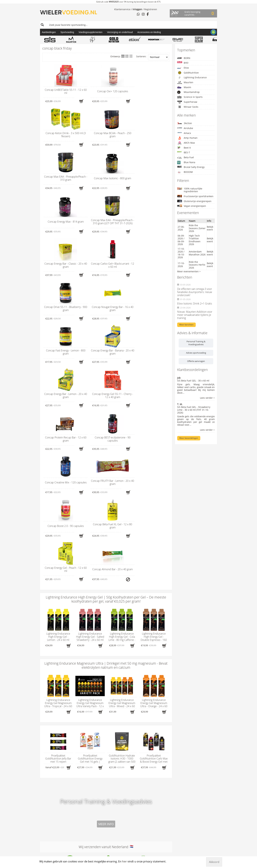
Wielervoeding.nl (161, 668)
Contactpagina (156, 689)
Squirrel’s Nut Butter (123, 810)
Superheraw (187, 102)
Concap (116, 721)
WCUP (115, 833)
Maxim (184, 87)
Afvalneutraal (155, 675)
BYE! (183, 63)
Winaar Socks (188, 107)
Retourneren (155, 698)
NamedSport (119, 764)
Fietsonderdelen (85, 698)
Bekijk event (210, 228)
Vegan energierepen (192, 206)
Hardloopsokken (85, 704)
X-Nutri (116, 839)
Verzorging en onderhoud (120, 32)
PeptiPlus (117, 787)
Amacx (184, 133)
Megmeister (119, 753)
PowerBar (117, 793)
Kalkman (117, 744)
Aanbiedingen (49, 32)
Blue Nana (186, 162)
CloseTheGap (119, 718)
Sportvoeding (67, 32)
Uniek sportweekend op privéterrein (161, 720)
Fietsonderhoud (85, 695)
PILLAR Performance (123, 790)
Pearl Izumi (118, 784)
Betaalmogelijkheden (160, 684)
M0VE (115, 758)
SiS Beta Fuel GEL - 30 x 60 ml (193, 381)
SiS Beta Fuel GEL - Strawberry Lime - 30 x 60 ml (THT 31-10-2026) (194, 410)
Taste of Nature (120, 819)
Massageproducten (86, 712)
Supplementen (84, 721)
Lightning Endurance (192, 77)
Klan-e (115, 735)
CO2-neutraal (155, 687)
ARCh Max (186, 143)
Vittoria (116, 827)
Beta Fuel (186, 157)
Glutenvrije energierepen (194, 201)
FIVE (114, 730)
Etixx (183, 68)
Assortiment (85, 668)
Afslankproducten (86, 675)
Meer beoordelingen (189, 438)
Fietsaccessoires (85, 689)
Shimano (117, 804)
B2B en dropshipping (160, 681)
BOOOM (185, 172)
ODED (115, 776)
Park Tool (117, 781)
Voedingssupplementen (90, 32)
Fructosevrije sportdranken (195, 196)
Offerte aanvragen (196, 361)
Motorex (116, 756)
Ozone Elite (118, 779)
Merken (118, 668)
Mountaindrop (188, 92)
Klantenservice (122, 9)
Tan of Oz (117, 816)
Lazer (115, 738)
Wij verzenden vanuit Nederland (106, 586)
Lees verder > (207, 398)
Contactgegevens (53, 668)
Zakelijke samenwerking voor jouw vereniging (164, 725)
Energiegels (82, 684)
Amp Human (187, 138)
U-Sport (116, 825)
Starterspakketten (86, 718)
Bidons (80, 678)
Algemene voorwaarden (161, 678)
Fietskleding (82, 692)
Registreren (151, 9)
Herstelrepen (83, 710)
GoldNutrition (188, 73)
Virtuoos (116, 830)
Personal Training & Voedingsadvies (196, 343)
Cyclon (116, 724)
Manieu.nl (213, 846)
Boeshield (117, 704)
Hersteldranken (84, 707)
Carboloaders (83, 681)
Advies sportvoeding (196, 353)
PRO (114, 796)
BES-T (184, 152)
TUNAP (116, 822)
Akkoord (214, 862)
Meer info (106, 563)
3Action (185, 123)
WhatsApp (46, 692)
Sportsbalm (118, 807)
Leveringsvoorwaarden (160, 692)
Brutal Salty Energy (191, 167)
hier (49, 681)
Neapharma (119, 767)
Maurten (185, 82)
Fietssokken (82, 701)
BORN (184, 58)
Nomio (116, 770)
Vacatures (153, 701)
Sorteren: (152, 57)
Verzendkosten (156, 704)
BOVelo (116, 712)
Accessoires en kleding (149, 32)
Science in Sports (190, 97)
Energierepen (83, 687)
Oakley (116, 773)
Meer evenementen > (189, 271)
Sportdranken (83, 715)
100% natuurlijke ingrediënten (190, 190)
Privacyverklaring (157, 695)
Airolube (185, 128)
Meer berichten (186, 325)
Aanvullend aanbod (163, 711)
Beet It (184, 148)
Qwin (115, 799)
